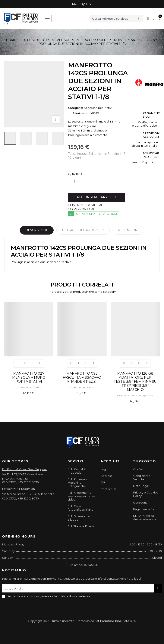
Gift (103, 482)
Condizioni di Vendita (142, 477)
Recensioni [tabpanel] (128, 230)
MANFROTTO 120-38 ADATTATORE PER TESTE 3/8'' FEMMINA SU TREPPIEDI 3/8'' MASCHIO (135, 382)
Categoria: (75, 108)
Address (106, 476)
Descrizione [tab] (37, 230)
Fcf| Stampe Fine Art (82, 526)
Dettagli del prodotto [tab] (83, 230)
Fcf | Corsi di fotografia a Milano (81, 508)
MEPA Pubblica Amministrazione (145, 517)
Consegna (140, 502)
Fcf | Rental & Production (77, 471)
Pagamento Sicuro (146, 509)
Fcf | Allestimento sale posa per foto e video (81, 496)
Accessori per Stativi (98, 108)
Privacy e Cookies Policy (146, 494)
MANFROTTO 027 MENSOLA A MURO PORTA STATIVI (29, 377)
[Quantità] (75, 182)
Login (104, 469)
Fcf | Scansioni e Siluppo (79, 518)
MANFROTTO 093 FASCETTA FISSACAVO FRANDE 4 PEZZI (82, 377)
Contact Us (108, 489)
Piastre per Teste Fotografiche (135, 395)
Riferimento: (81, 113)
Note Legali (141, 486)
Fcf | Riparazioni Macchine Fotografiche (78, 483)
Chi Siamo (140, 469)
